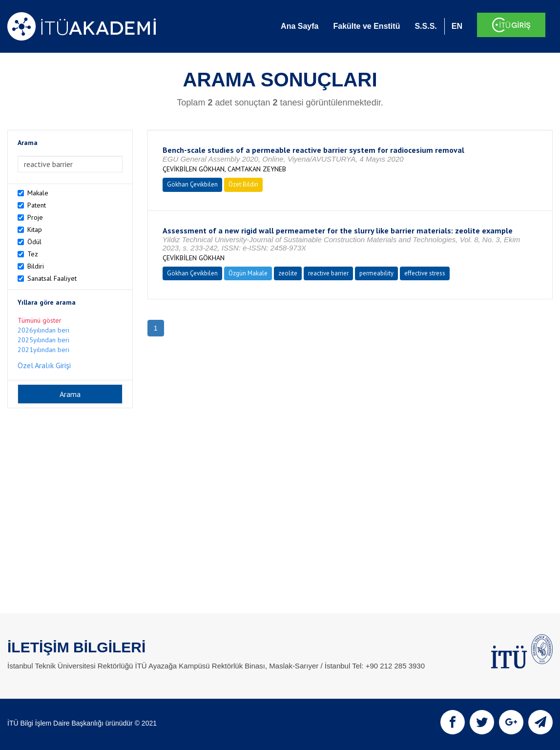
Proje (35, 217)
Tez (33, 254)
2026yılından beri (43, 330)
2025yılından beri (43, 340)
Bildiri (36, 266)
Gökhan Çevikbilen (192, 184)
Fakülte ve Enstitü (366, 26)
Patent (37, 205)
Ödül (34, 242)
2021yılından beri (43, 350)
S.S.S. (425, 26)
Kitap (35, 229)
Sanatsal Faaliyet (52, 278)
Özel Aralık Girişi (44, 365)
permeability (376, 273)
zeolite (288, 273)
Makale (38, 193)
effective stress (425, 273)
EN (457, 26)
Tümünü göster (40, 320)
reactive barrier (328, 273)
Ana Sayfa (300, 26)
